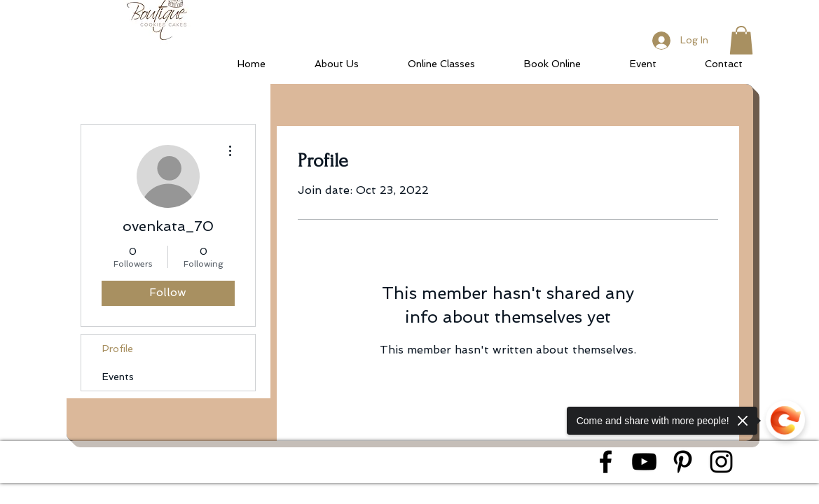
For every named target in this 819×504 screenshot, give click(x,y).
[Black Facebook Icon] (606, 462)
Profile (118, 349)
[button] (741, 40)
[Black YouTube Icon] (644, 462)
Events (118, 377)
